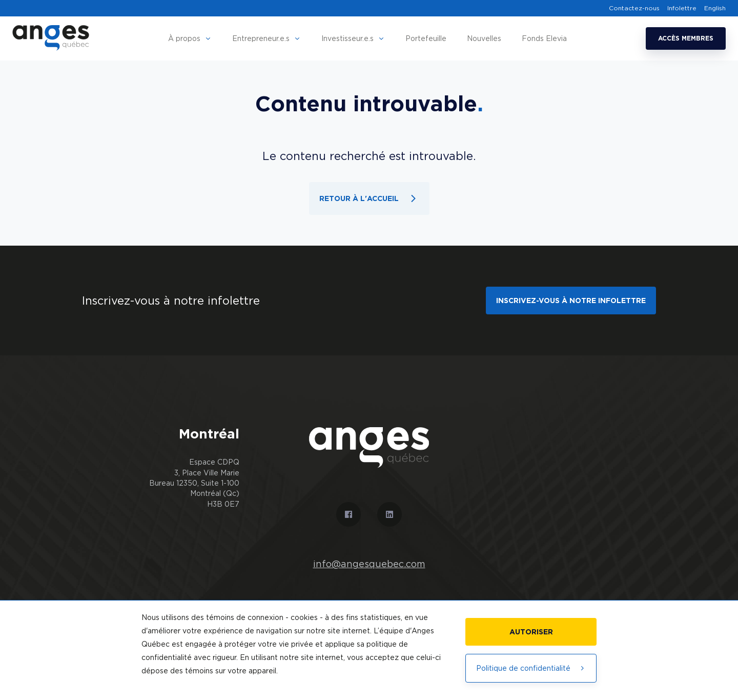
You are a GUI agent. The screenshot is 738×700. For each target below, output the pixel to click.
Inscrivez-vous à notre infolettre (571, 300)
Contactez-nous (634, 8)
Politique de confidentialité (531, 668)
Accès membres (686, 38)
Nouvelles (484, 38)
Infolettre (682, 8)
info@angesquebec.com (369, 564)
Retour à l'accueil (369, 198)
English (715, 8)
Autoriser (531, 632)
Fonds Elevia (544, 38)
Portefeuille (426, 38)
